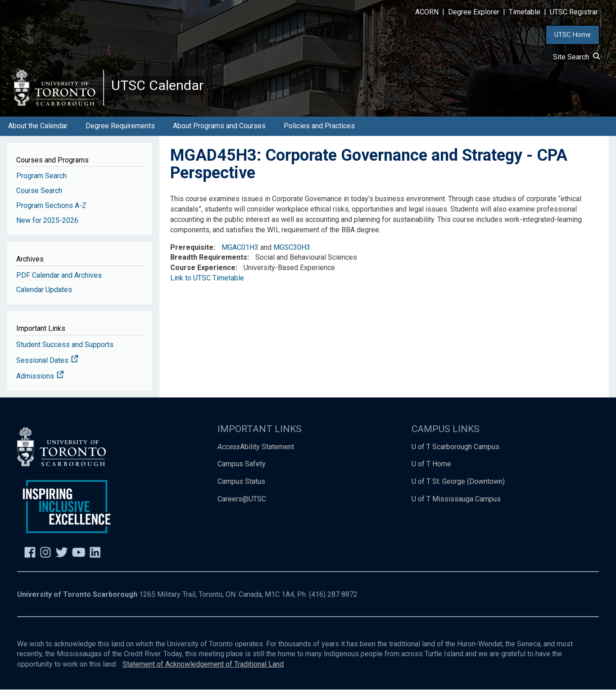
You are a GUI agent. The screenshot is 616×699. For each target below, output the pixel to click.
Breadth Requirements (209, 267)
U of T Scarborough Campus (455, 456)
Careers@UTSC (242, 508)
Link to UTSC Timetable (207, 287)
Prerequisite (192, 256)
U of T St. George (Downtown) (458, 491)
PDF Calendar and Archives (59, 284)
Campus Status (241, 491)
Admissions (40, 386)
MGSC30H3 (292, 256)
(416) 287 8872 (333, 604)
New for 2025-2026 (47, 230)
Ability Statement (256, 456)
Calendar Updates (44, 299)
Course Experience (203, 277)
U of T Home (431, 473)
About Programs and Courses (219, 135)
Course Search (39, 200)
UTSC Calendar (165, 90)
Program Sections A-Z (51, 215)
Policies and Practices (319, 135)
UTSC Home (573, 35)
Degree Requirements (120, 135)
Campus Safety (242, 473)
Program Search (41, 185)
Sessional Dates (47, 370)
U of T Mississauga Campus (456, 508)
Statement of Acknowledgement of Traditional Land (203, 674)
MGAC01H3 (240, 256)
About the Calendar (38, 135)
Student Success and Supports (65, 354)
